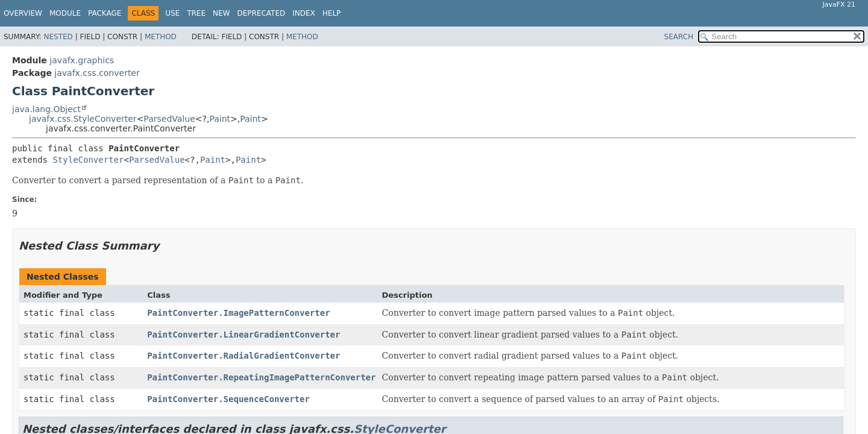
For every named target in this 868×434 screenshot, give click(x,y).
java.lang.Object (46, 109)
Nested (58, 37)
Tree (196, 13)
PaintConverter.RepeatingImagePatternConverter (261, 377)
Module (65, 13)
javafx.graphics (82, 60)
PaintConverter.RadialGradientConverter (244, 356)
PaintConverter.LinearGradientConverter (244, 335)
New (221, 13)
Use (172, 13)
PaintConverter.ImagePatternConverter (238, 313)
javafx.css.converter (97, 73)
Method (161, 37)
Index (304, 13)
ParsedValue (169, 119)
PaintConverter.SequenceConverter (228, 399)
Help (332, 13)
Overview (23, 13)
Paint (220, 119)
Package (105, 13)
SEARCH (679, 37)
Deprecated (261, 13)
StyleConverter (88, 160)
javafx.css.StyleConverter (83, 119)
